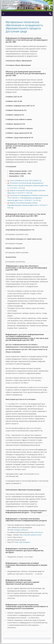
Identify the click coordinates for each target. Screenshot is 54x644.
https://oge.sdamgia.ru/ (23, 542)
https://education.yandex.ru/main (30, 535)
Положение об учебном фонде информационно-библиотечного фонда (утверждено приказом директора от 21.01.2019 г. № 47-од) (28, 185)
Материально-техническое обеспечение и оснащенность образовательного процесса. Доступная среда (24, 27)
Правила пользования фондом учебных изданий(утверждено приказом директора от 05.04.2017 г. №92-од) (28, 205)
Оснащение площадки (14, 243)
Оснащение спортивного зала (17, 234)
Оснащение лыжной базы (15, 262)
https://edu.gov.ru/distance (19, 530)
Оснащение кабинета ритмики (17, 252)
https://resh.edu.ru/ (37, 532)
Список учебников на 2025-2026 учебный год (25, 180)
